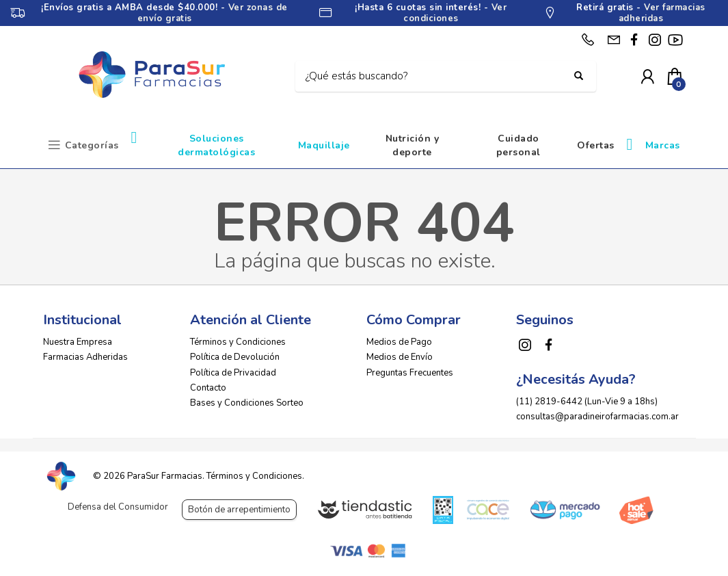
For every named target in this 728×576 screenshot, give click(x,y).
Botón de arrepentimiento (239, 510)
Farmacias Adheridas (85, 357)
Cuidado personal (518, 145)
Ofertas (596, 145)
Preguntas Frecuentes (410, 373)
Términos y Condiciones (238, 342)
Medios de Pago (399, 342)
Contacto (208, 388)
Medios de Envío (400, 357)
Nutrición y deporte (413, 145)
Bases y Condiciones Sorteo (247, 403)
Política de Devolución (235, 357)
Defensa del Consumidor (118, 507)
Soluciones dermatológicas (216, 145)
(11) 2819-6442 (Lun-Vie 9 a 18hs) (587, 402)
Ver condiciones (455, 13)
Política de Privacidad (233, 373)
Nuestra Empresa (78, 342)
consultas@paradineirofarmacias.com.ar (597, 417)
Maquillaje (324, 145)
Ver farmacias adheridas (662, 13)
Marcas (663, 145)
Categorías (92, 145)
